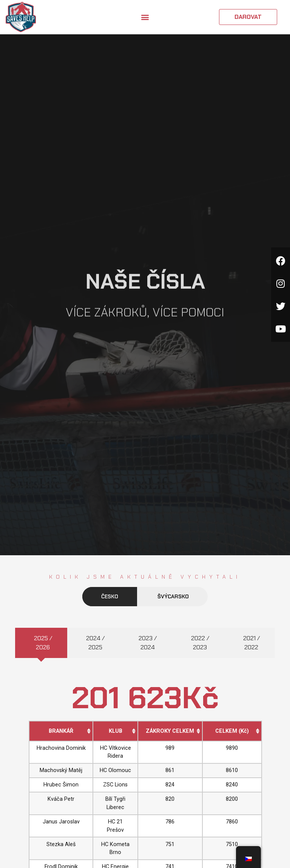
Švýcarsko (173, 596)
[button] (145, 17)
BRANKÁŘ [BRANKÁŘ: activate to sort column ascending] (61, 731)
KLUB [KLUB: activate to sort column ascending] (116, 731)
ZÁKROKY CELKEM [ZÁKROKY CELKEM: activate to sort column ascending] (170, 731)
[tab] (41, 643)
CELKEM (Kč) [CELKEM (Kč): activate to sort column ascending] (232, 731)
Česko (110, 596)
